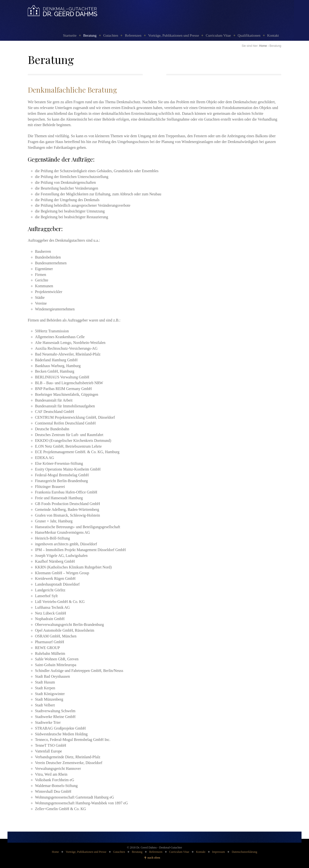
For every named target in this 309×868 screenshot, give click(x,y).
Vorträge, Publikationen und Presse (174, 35)
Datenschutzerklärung (244, 852)
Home (263, 46)
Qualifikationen (249, 35)
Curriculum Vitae (218, 35)
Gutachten (111, 35)
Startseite (70, 35)
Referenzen (133, 35)
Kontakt (273, 35)
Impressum (219, 852)
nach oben (154, 858)
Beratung (90, 35)
